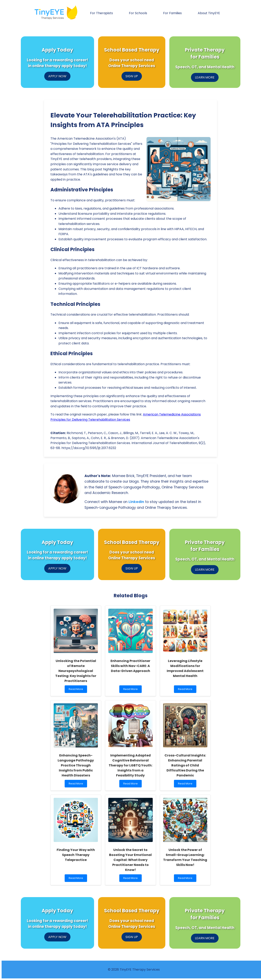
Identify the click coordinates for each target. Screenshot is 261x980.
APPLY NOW (57, 76)
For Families (172, 13)
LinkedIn (136, 502)
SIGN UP (132, 76)
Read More (78, 690)
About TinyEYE (209, 13)
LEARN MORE (205, 77)
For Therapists (101, 13)
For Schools (138, 13)
